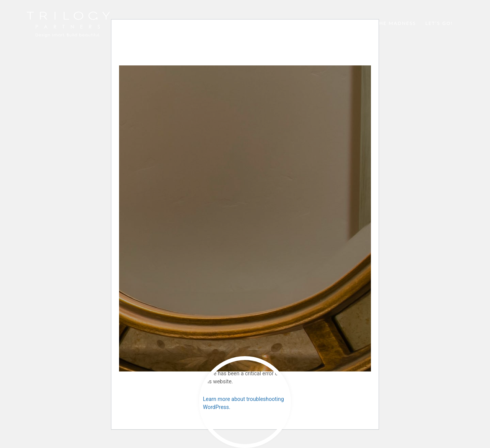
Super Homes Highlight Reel (244, 23)
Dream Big (314, 23)
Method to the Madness (378, 23)
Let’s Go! (439, 23)
